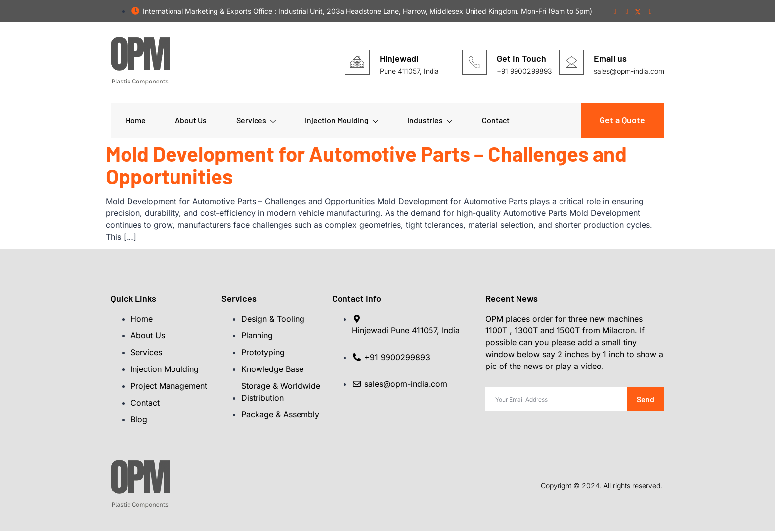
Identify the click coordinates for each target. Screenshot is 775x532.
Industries (431, 121)
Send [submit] (646, 400)
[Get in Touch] (474, 62)
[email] (556, 400)
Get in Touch (521, 58)
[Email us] (571, 62)
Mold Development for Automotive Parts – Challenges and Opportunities (366, 165)
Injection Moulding (343, 121)
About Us (191, 120)
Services (257, 121)
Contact (497, 120)
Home (136, 120)
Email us (610, 58)
